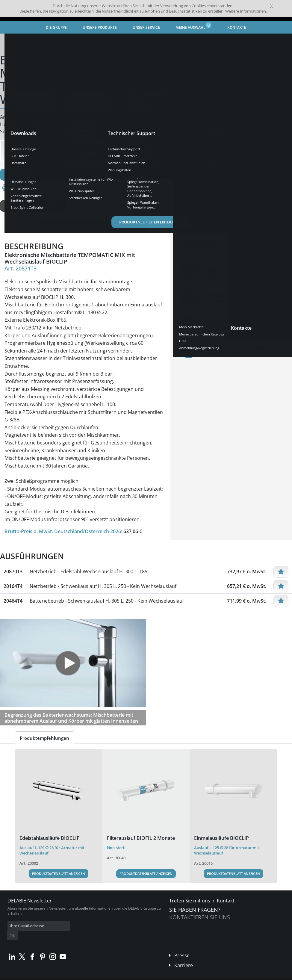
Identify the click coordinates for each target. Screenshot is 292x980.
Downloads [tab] (96, 225)
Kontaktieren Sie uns (200, 917)
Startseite (16, 41)
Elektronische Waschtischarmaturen (202, 41)
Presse (182, 946)
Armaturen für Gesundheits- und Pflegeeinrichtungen (116, 41)
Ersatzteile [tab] (130, 225)
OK (102, 926)
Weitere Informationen (246, 11)
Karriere (184, 956)
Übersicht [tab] (22, 225)
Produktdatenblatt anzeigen (59, 874)
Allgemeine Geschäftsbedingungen (54, 975)
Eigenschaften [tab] (58, 225)
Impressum (94, 975)
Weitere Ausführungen (33, 206)
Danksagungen (119, 975)
